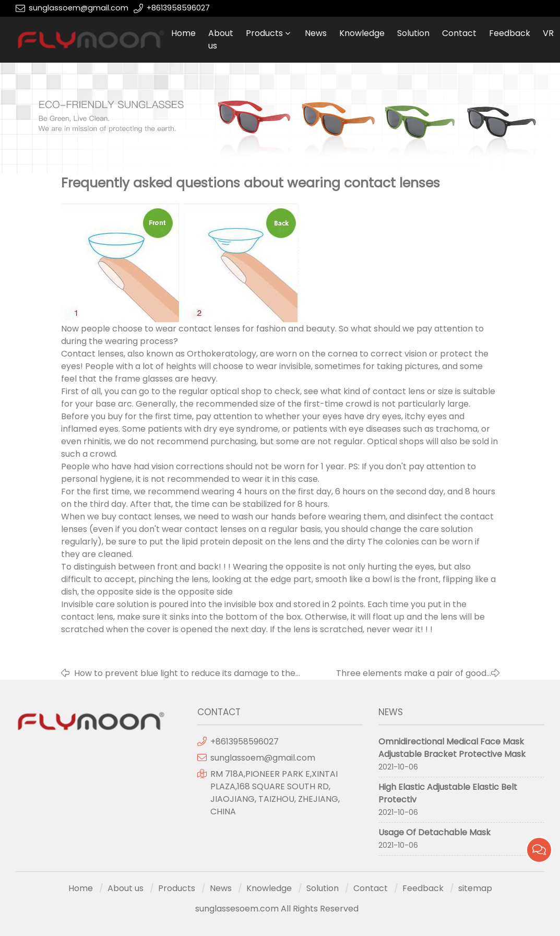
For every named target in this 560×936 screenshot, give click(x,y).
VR (548, 33)
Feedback (510, 33)
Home (183, 33)
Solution (413, 33)
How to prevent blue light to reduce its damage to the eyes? (185, 673)
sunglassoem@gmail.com (79, 8)
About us (221, 39)
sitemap (475, 888)
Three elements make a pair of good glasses (411, 673)
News (316, 33)
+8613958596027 (178, 8)
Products (264, 33)
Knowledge (362, 33)
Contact (459, 33)
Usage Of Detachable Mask (434, 832)
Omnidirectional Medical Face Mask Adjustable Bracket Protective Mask (452, 748)
